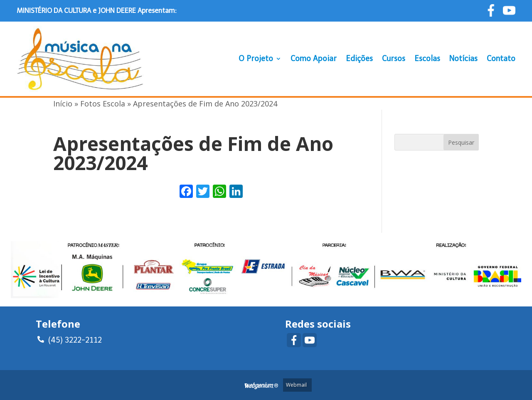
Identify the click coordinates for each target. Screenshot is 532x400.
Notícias (463, 59)
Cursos (394, 59)
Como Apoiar (314, 59)
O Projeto (256, 59)
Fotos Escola (103, 104)
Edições (359, 59)
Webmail (296, 385)
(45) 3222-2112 (70, 339)
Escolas (427, 59)
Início (63, 104)
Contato (501, 59)
